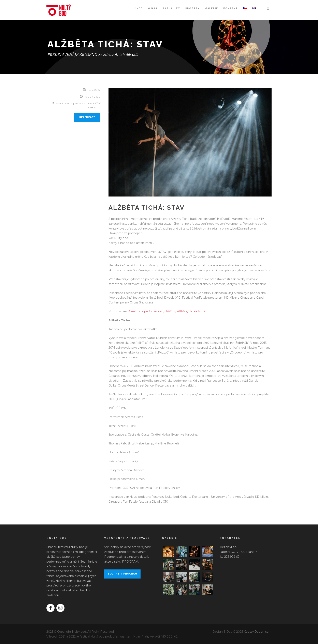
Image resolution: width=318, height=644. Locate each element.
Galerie (212, 8)
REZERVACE (87, 117)
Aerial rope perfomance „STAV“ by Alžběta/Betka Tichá (167, 311)
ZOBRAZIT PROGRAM (122, 574)
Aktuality (171, 8)
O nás (153, 8)
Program (193, 8)
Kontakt (231, 8)
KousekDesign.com (258, 632)
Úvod (139, 8)
